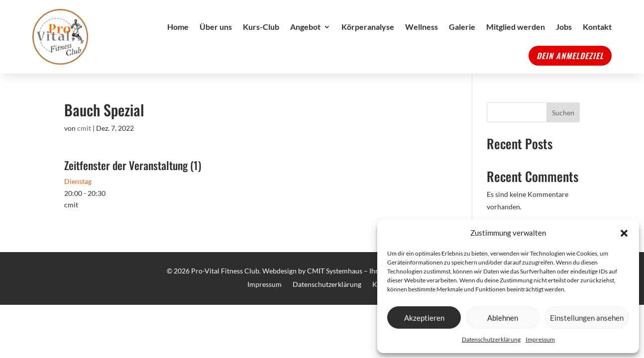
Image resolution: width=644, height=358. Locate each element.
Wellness (422, 27)
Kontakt (597, 27)
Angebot (305, 27)
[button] (624, 233)
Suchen (563, 113)
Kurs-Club (261, 27)
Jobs (564, 27)
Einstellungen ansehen (587, 318)
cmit (84, 128)
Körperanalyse (368, 27)
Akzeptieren (424, 318)
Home (178, 27)
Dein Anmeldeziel (570, 56)
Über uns (216, 27)
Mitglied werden (516, 27)
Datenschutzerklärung (491, 339)
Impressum (540, 339)
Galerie (462, 27)
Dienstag (78, 181)
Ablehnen (503, 318)
